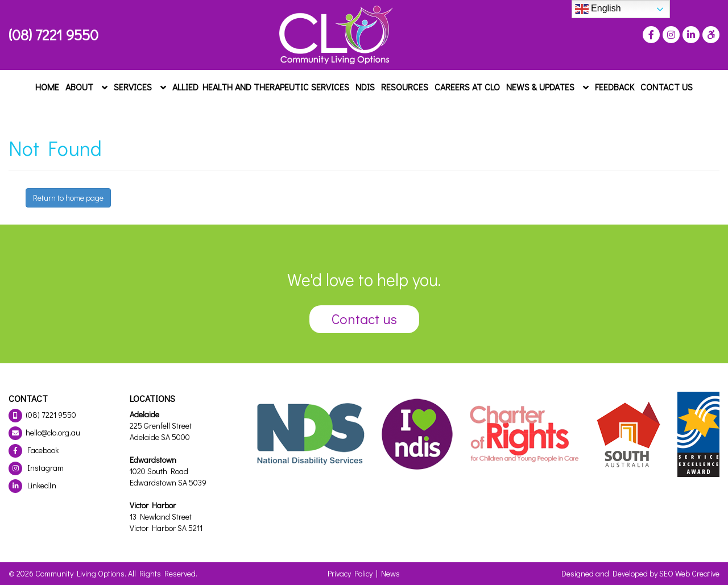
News (390, 573)
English (598, 9)
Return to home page (68, 198)
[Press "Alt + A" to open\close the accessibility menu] (710, 35)
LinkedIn (32, 485)
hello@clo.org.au (44, 432)
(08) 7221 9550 (53, 35)
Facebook (34, 450)
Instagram (36, 468)
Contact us (364, 319)
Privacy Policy (350, 573)
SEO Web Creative (689, 573)
